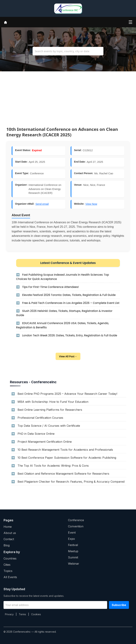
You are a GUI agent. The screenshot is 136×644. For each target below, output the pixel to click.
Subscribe (119, 605)
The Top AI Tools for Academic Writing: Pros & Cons (53, 466)
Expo (71, 539)
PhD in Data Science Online (36, 434)
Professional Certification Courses (40, 418)
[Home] (5, 22)
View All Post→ (68, 356)
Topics (8, 571)
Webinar (74, 564)
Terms (22, 614)
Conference (76, 520)
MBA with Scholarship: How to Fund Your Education (53, 402)
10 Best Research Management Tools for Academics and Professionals (65, 450)
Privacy (9, 614)
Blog (7, 545)
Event (72, 533)
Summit (73, 557)
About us (10, 533)
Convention (76, 526)
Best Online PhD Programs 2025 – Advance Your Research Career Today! (67, 394)
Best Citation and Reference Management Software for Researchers (63, 474)
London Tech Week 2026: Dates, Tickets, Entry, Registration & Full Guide (70, 335)
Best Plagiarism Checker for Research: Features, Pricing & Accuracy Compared (71, 482)
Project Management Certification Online (45, 442)
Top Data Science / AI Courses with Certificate (49, 426)
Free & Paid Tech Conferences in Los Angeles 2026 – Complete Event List (71, 303)
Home (8, 527)
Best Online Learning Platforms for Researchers (50, 410)
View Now (91, 204)
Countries (10, 558)
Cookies (36, 614)
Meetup (73, 551)
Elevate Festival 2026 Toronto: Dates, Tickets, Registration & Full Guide (69, 295)
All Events (10, 577)
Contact (9, 539)
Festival (73, 545)
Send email (42, 204)
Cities (7, 565)
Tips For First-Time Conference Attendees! (51, 287)
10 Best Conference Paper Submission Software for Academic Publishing (67, 458)
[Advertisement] (68, 96)
